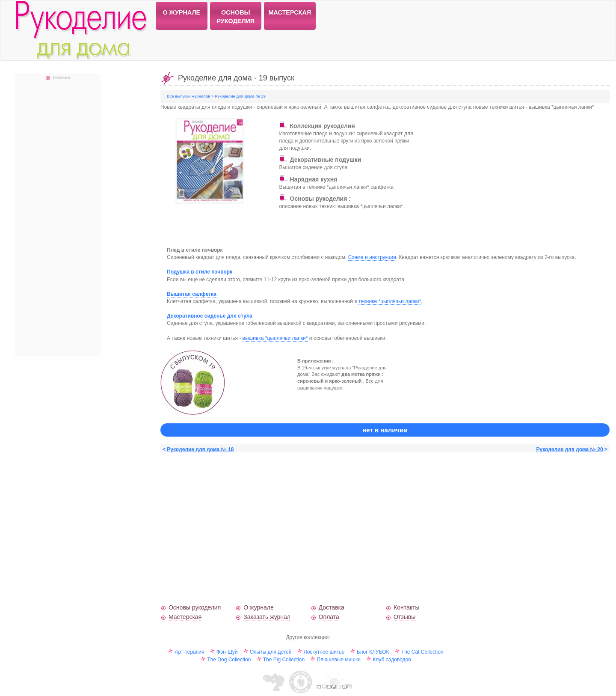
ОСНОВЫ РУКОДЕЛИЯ (235, 17)
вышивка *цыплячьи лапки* (275, 338)
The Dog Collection (229, 660)
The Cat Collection (422, 652)
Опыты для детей (271, 652)
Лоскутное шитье (324, 652)
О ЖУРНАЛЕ (181, 12)
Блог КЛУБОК (373, 652)
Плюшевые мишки (338, 660)
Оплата (329, 617)
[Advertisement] (498, 182)
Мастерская (185, 617)
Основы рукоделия (195, 607)
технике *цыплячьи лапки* (390, 301)
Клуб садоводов (392, 660)
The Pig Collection (284, 660)
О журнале (258, 607)
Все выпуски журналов (189, 96)
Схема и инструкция (372, 257)
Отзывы (404, 617)
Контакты (406, 607)
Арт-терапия (189, 652)
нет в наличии (385, 430)
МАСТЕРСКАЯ (290, 12)
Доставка (332, 607)
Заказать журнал (267, 617)
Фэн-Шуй (227, 652)
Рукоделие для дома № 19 (240, 96)
